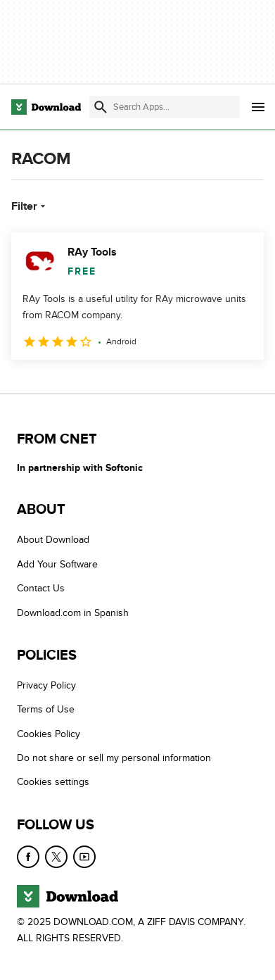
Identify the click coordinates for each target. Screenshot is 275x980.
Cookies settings (53, 782)
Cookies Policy (49, 734)
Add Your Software (57, 564)
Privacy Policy (46, 685)
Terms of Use (46, 709)
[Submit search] (101, 107)
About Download (53, 540)
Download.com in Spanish (73, 613)
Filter (30, 206)
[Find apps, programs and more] (165, 107)
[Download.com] (46, 107)
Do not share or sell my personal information (114, 758)
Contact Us (41, 588)
